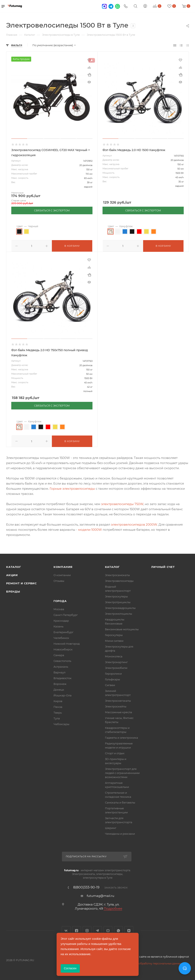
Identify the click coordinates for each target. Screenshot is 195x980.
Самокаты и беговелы (120, 802)
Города (60, 600)
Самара (59, 654)
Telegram (97, 930)
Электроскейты (116, 706)
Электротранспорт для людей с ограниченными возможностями (122, 772)
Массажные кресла (119, 711)
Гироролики (113, 673)
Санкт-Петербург (66, 614)
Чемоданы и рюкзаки (120, 833)
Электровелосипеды (119, 580)
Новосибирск (63, 649)
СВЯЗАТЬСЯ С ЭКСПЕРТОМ (52, 210)
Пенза (58, 706)
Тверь (58, 712)
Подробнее (113, 908)
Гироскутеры (114, 634)
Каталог (14, 566)
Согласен (70, 968)
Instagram (87, 930)
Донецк (59, 689)
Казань (58, 626)
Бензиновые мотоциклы (122, 628)
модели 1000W (90, 529)
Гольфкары (112, 679)
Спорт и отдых (115, 752)
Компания (63, 566)
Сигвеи (110, 684)
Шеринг (111, 827)
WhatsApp (118, 930)
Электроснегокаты (118, 700)
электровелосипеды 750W (122, 503)
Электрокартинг (116, 661)
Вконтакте (66, 930)
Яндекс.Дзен (129, 930)
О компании (62, 574)
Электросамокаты (117, 574)
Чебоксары (61, 723)
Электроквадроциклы (120, 607)
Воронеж (60, 683)
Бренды (13, 591)
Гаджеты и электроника (121, 737)
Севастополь (62, 660)
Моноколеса (114, 656)
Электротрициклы (118, 601)
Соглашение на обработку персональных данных (150, 963)
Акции (12, 574)
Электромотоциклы (119, 613)
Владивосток (63, 677)
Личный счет (163, 566)
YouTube (108, 930)
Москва (59, 608)
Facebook (77, 930)
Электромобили (116, 667)
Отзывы (59, 580)
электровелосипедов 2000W (134, 524)
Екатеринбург (63, 631)
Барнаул (59, 672)
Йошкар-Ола (63, 695)
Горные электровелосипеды (72, 488)
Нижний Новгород (67, 643)
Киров (58, 700)
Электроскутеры (116, 596)
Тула (57, 718)
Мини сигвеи (114, 640)
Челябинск (61, 637)
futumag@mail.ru (100, 895)
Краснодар (61, 620)
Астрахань (61, 666)
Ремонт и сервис (21, 582)
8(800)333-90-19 (86, 887)
